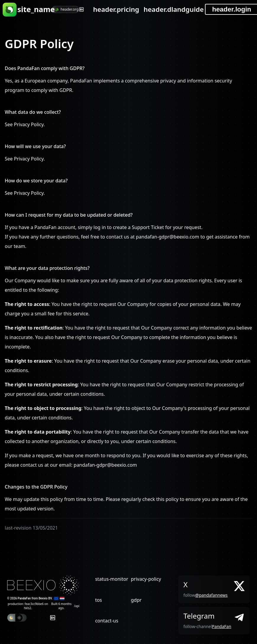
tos (99, 600)
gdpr (136, 600)
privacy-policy (146, 579)
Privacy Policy (29, 124)
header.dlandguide (173, 9)
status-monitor (112, 579)
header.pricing (116, 9)
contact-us (107, 621)
